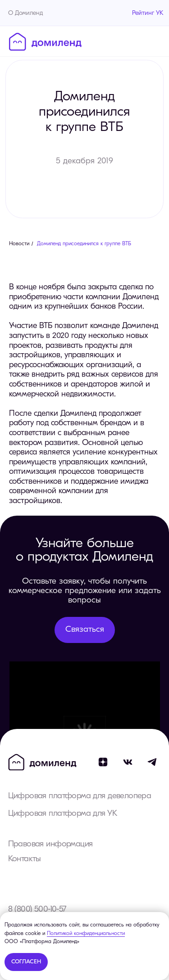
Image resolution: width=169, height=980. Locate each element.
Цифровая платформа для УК (62, 814)
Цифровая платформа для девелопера (80, 796)
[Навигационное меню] (153, 41)
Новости (19, 244)
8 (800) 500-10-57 (37, 910)
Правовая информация (50, 844)
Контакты (25, 859)
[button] (85, 630)
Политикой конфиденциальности (86, 934)
